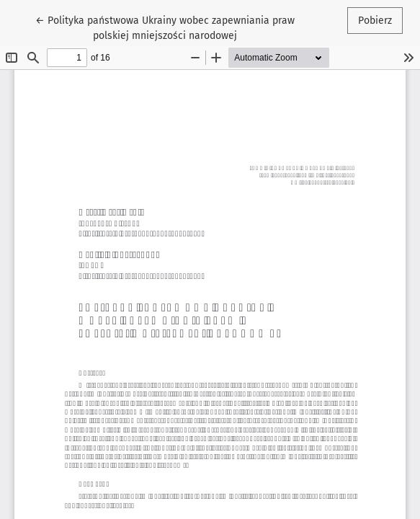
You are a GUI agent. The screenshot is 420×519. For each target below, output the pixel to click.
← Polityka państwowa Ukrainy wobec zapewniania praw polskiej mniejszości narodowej (165, 27)
